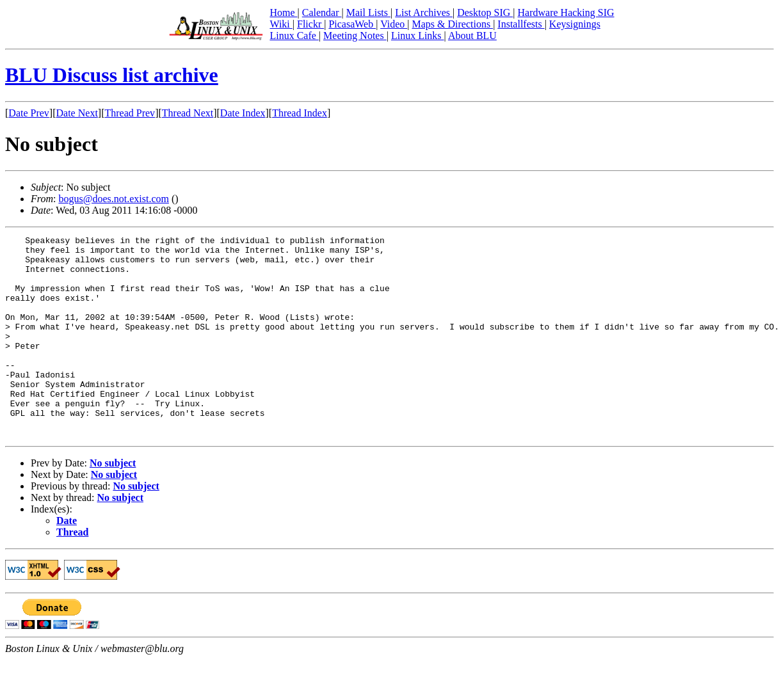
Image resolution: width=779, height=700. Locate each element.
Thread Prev (130, 113)
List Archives (424, 12)
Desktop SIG (485, 12)
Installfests (521, 24)
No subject (113, 503)
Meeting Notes (355, 36)
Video (394, 24)
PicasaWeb (352, 24)
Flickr (310, 24)
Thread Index (300, 113)
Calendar (322, 12)
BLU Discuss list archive (112, 75)
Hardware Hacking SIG (566, 12)
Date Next (77, 113)
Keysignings (575, 24)
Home (283, 12)
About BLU (472, 36)
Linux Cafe (294, 36)
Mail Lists (368, 12)
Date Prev (29, 113)
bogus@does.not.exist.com (114, 199)
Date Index (243, 113)
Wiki (281, 24)
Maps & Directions (452, 24)
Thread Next (188, 113)
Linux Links (418, 36)
